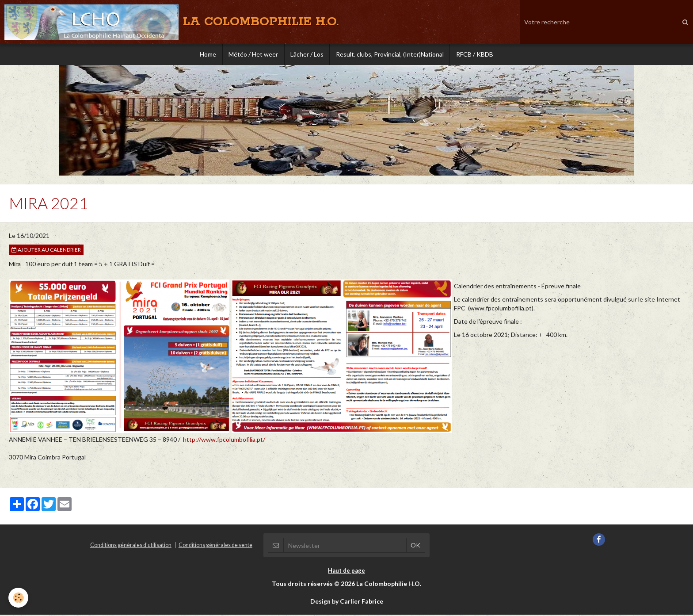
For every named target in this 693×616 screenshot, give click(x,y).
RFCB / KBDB (477, 55)
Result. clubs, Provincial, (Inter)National (391, 55)
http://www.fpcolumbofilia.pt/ (224, 441)
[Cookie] (19, 598)
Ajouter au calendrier (46, 251)
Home (205, 55)
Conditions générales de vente (215, 546)
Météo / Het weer (252, 55)
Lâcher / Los (307, 55)
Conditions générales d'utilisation (131, 546)
